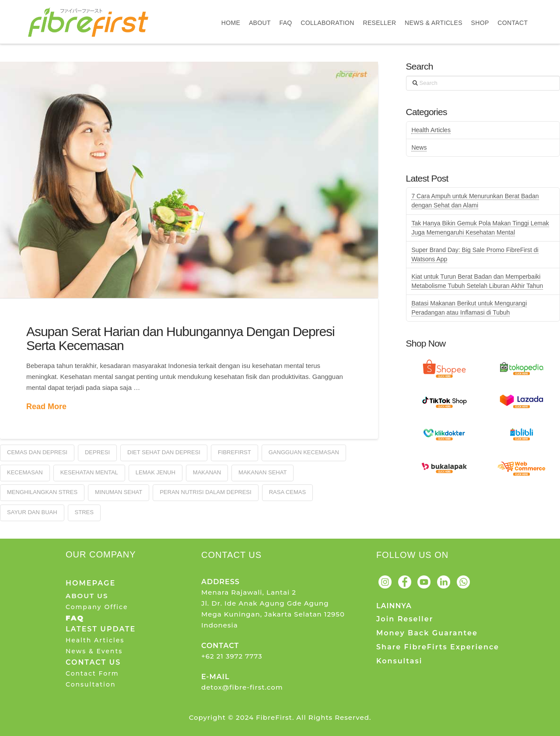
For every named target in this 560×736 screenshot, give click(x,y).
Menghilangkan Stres (42, 492)
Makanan (207, 472)
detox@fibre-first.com (242, 687)
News (419, 147)
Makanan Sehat (262, 472)
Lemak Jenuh (156, 472)
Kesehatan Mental (89, 472)
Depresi (97, 452)
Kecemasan (25, 472)
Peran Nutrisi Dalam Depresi (206, 492)
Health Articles (431, 130)
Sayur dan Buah (32, 512)
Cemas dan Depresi (37, 452)
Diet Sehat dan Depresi (164, 452)
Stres (84, 512)
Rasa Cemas (288, 492)
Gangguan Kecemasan (304, 452)
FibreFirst (234, 452)
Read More (46, 407)
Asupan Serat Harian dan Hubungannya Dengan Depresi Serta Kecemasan (180, 338)
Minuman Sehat (119, 492)
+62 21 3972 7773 (232, 656)
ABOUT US (87, 596)
